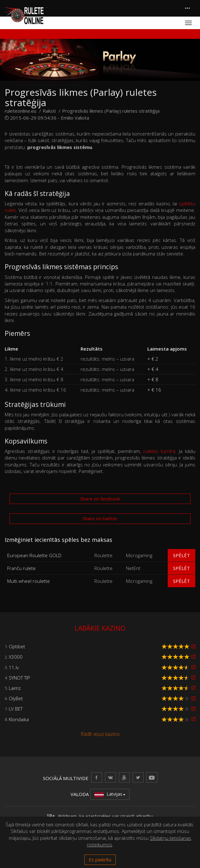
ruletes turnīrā (159, 451)
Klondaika (19, 719)
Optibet (17, 646)
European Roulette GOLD (34, 555)
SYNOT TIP (19, 678)
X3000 (16, 657)
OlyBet (16, 698)
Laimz (15, 688)
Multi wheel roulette (29, 581)
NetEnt (133, 568)
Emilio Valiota (75, 118)
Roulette (103, 555)
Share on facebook (100, 499)
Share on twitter (100, 518)
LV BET (16, 709)
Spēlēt (182, 555)
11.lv (14, 667)
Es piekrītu (100, 860)
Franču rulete (21, 568)
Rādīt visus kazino (100, 734)
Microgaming (139, 555)
